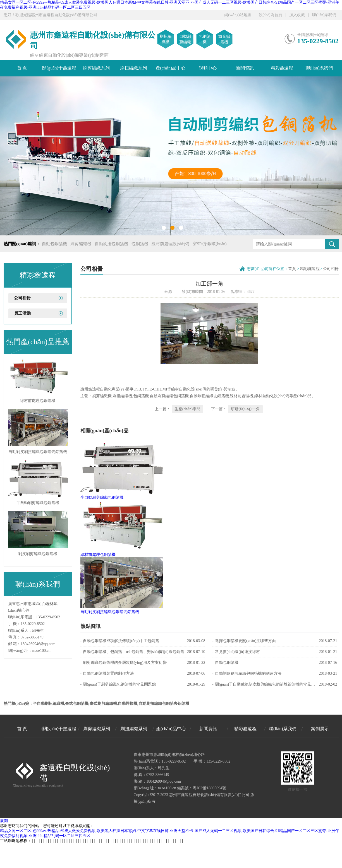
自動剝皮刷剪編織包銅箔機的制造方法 (275, 674)
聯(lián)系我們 (324, 15)
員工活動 (22, 313)
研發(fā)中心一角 (245, 409)
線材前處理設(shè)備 (170, 244)
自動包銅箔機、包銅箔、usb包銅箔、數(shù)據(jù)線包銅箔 (143, 652)
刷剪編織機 (81, 244)
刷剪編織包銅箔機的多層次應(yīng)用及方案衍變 (143, 663)
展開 (4, 821)
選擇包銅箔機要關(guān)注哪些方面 (275, 641)
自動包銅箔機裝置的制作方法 (143, 674)
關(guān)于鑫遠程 (59, 68)
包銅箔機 (140, 244)
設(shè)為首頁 (271, 15)
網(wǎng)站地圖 (238, 15)
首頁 (292, 269)
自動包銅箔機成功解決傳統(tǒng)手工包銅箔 (143, 641)
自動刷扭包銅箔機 (111, 244)
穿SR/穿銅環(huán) (210, 244)
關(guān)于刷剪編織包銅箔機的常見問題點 (143, 684)
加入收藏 (297, 15)
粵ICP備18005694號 (209, 788)
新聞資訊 (245, 68)
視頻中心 (208, 68)
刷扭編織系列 (133, 68)
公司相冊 (22, 298)
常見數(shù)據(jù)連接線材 (275, 652)
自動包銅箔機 (54, 244)
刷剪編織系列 (96, 68)
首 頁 (22, 68)
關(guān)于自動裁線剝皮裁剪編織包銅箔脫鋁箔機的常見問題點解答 (275, 684)
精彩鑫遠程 (282, 68)
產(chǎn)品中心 (171, 68)
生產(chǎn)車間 (188, 409)
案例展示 (320, 729)
